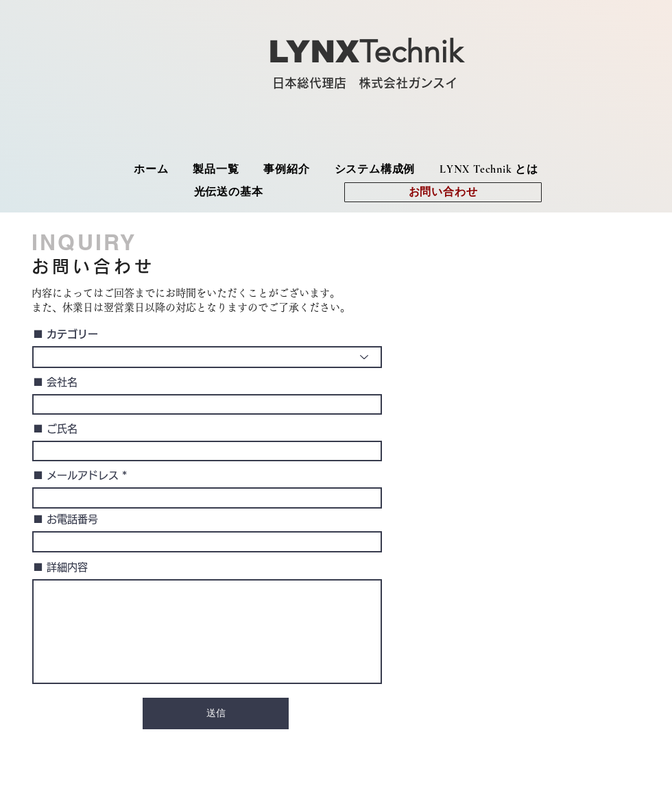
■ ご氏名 (55, 429)
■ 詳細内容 (60, 567)
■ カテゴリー (65, 334)
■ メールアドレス (76, 475)
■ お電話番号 (65, 519)
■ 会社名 (55, 382)
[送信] (216, 713)
